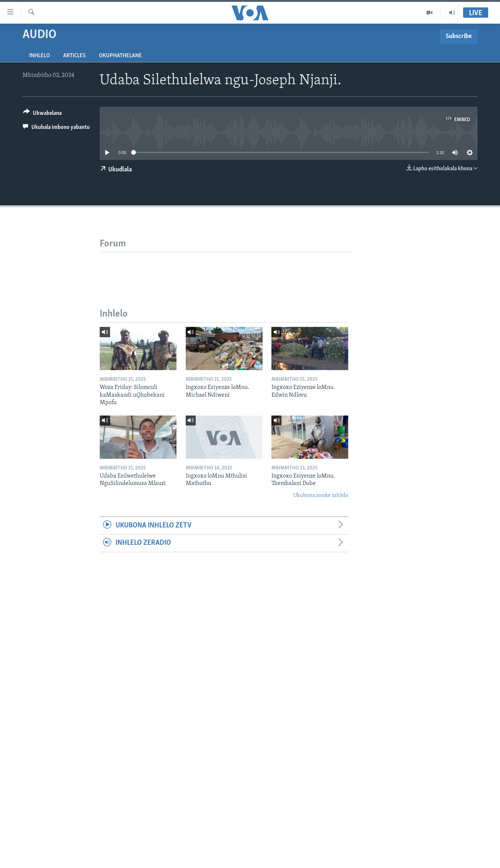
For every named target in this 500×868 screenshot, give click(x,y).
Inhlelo (40, 56)
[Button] (42, 114)
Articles (74, 56)
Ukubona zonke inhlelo (321, 495)
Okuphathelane (120, 56)
